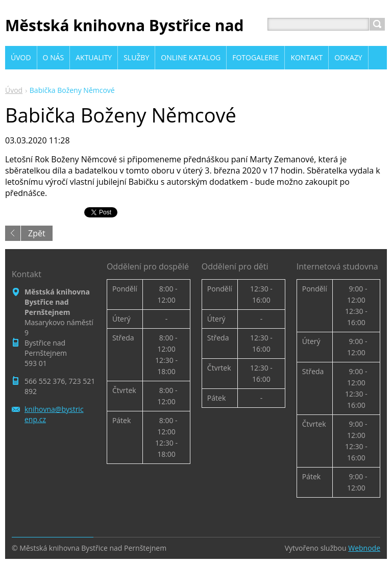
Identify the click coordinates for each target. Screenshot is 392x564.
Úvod (14, 90)
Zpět (37, 233)
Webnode (364, 548)
